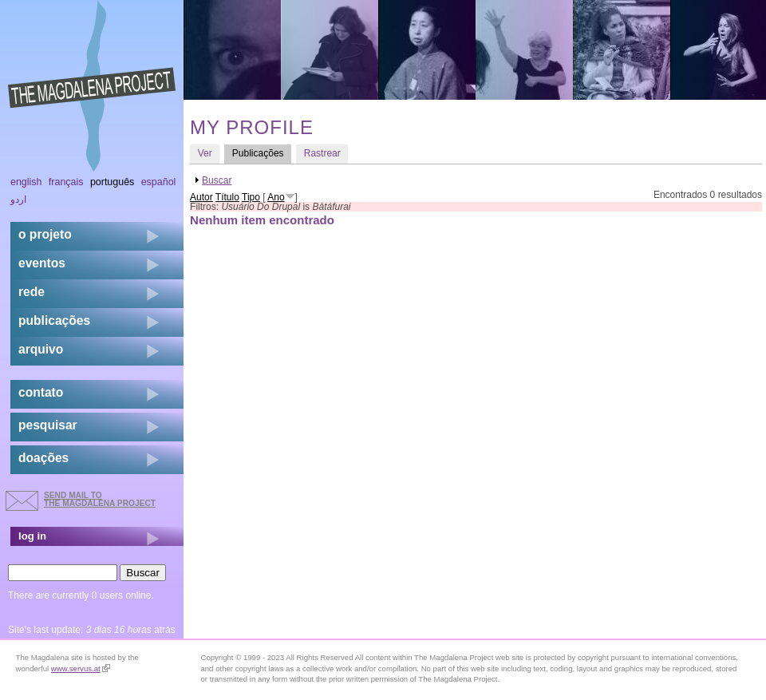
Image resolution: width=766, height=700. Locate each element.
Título (227, 197)
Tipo (251, 197)
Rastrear (322, 153)
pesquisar (48, 425)
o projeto (45, 234)
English (26, 182)
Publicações (262, 153)
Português (112, 182)
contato (41, 392)
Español (159, 182)
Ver (205, 153)
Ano (276, 197)
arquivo (41, 349)
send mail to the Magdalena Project (100, 499)
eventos (42, 263)
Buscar (217, 180)
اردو (18, 200)
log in (32, 536)
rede (32, 292)
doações (43, 458)
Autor (201, 197)
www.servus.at (81, 668)
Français (66, 182)
